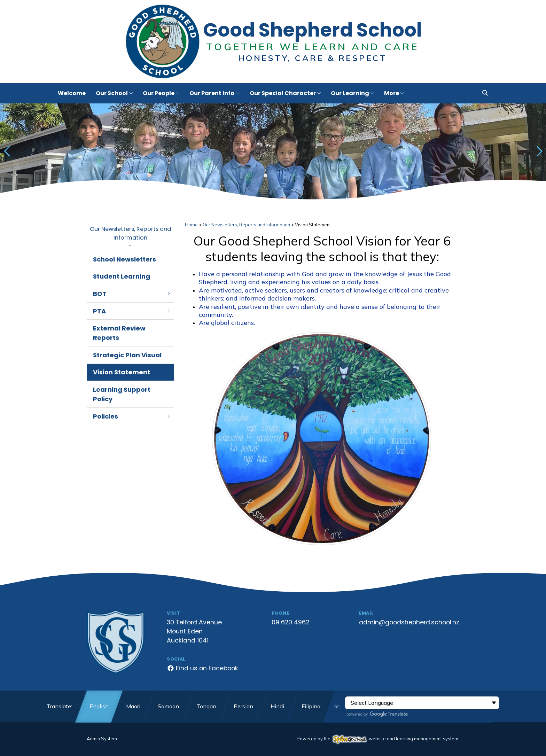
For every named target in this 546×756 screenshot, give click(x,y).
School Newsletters (124, 259)
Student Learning (122, 276)
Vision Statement (122, 372)
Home (191, 225)
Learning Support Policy (122, 394)
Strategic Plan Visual (127, 355)
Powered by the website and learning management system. (378, 739)
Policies (132, 416)
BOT (132, 294)
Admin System (102, 739)
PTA (132, 311)
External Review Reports (119, 333)
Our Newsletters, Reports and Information (130, 236)
